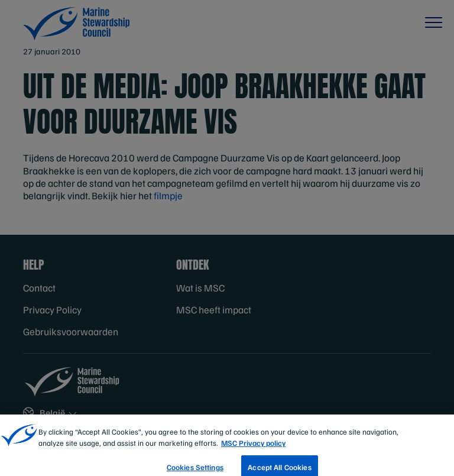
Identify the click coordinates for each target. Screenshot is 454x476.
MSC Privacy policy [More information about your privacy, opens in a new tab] (253, 447)
